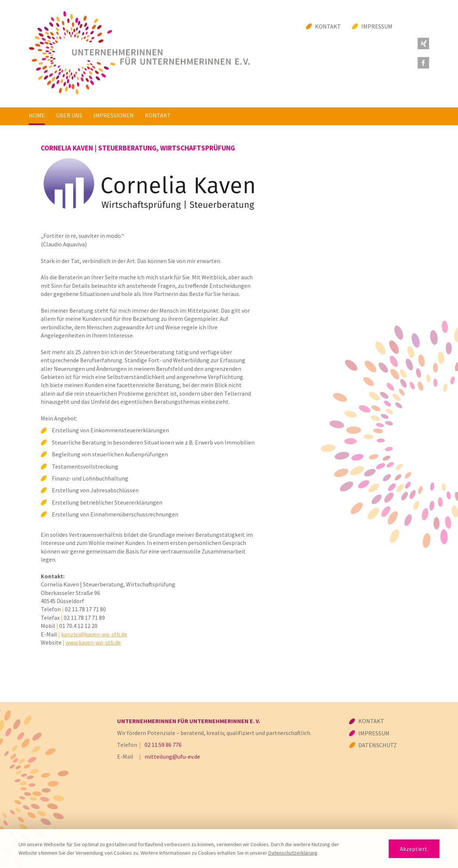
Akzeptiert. (414, 849)
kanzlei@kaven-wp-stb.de (94, 634)
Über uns (69, 115)
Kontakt (328, 26)
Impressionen (114, 115)
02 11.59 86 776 (163, 745)
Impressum (377, 26)
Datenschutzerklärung (293, 853)
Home (37, 115)
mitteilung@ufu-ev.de (172, 756)
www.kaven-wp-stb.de (93, 642)
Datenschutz (378, 745)
